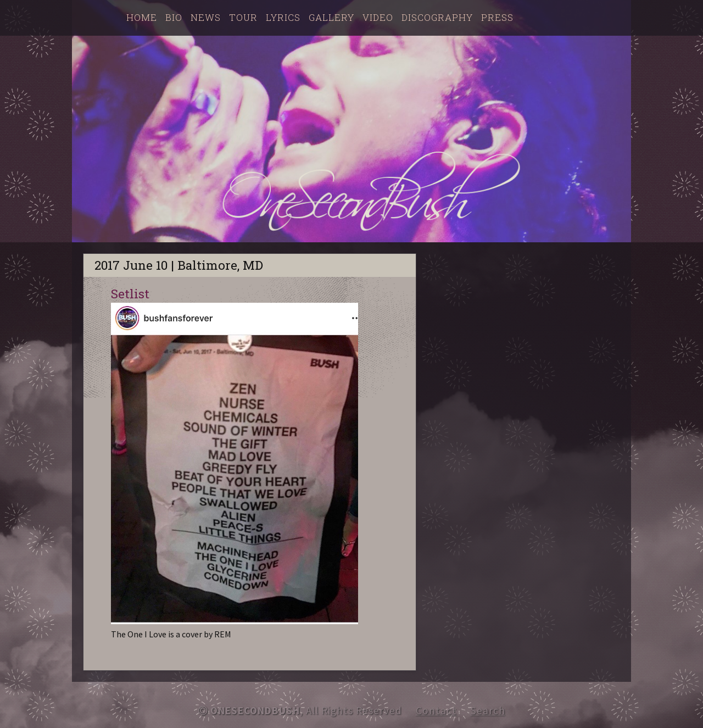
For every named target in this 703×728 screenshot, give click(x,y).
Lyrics (283, 17)
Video (378, 17)
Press (497, 17)
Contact (436, 710)
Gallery (331, 17)
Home (142, 17)
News (206, 17)
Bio (174, 17)
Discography (437, 17)
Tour (243, 17)
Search (488, 710)
